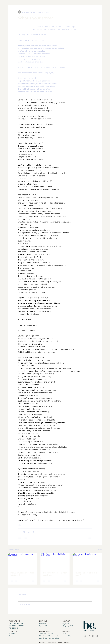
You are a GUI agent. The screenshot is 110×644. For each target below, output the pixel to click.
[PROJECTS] (13, 632)
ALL (20, 525)
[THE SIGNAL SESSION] (18, 624)
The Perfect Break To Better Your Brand (55, 574)
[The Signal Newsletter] (47, 634)
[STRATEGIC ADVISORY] (18, 626)
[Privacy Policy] (67, 636)
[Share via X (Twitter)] (24, 532)
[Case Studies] (13, 634)
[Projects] (13, 636)
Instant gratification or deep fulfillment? (22, 574)
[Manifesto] (43, 624)
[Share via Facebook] (19, 532)
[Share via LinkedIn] (29, 532)
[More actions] (91, 12)
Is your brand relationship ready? (86, 574)
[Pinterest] (97, 636)
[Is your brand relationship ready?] (88, 561)
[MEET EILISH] (44, 621)
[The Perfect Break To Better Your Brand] (55, 561)
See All (100, 549)
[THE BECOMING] (18, 628)
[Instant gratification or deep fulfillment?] (22, 561)
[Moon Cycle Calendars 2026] (49, 636)
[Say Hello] (66, 624)
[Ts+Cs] (67, 634)
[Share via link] (34, 532)
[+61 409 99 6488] (68, 626)
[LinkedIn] (89, 636)
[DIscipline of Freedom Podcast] (49, 638)
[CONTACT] (66, 621)
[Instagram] (85, 636)
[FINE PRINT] (67, 632)
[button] (47, 632)
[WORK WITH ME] (16, 621)
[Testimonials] (44, 626)
